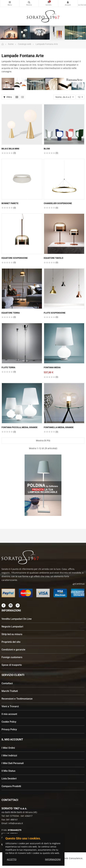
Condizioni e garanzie (13, 650)
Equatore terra (11, 313)
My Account (68, 2)
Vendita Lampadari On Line (17, 619)
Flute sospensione (55, 313)
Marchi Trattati (10, 691)
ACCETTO (12, 859)
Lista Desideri (9, 779)
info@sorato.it (16, 823)
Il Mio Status (8, 771)
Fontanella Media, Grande (59, 427)
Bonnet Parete (10, 203)
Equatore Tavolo (54, 258)
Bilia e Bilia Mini (10, 149)
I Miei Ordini (8, 748)
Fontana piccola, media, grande (20, 427)
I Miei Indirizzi (9, 756)
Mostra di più (43, 440)
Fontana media (52, 367)
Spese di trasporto (12, 665)
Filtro (8, 97)
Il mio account (9, 714)
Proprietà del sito (11, 642)
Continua (79, 584)
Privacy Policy (9, 729)
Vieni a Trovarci (10, 706)
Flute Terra (8, 367)
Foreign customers (12, 657)
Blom (47, 149)
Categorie (10, 2)
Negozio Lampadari (12, 627)
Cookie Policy (9, 722)
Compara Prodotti (11, 786)
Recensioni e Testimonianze (17, 699)
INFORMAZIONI (53, 859)
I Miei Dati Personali (13, 763)
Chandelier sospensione (58, 203)
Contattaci (7, 683)
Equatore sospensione (15, 258)
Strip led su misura (12, 634)
